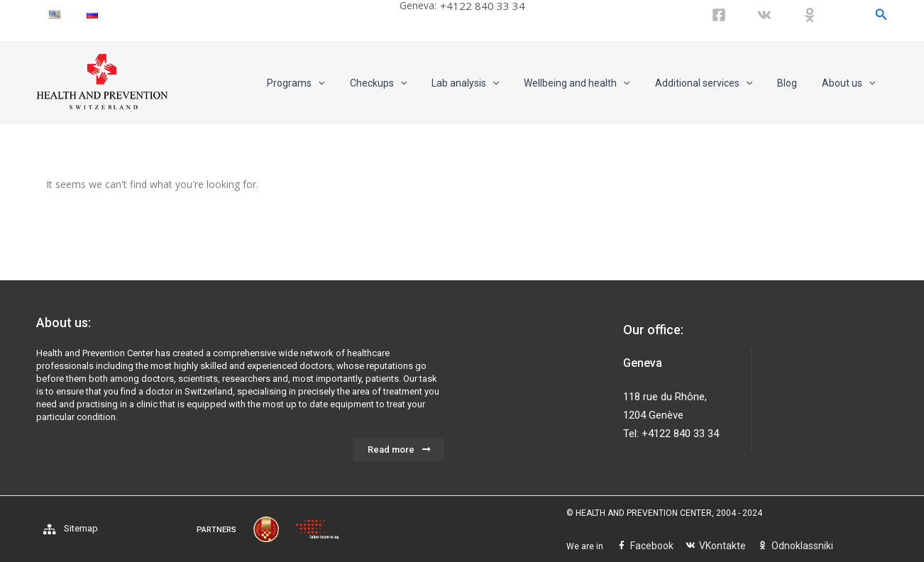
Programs (328, 83)
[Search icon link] (881, 15)
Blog (795, 83)
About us (851, 83)
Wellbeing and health (594, 83)
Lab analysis (487, 83)
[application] (351, 83)
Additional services (716, 83)
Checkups (405, 83)
